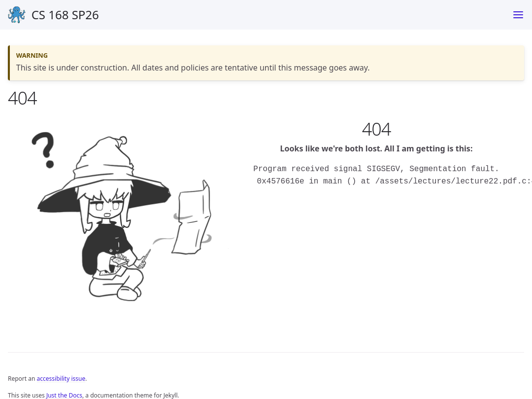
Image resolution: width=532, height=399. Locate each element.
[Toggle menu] (518, 15)
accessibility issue (61, 379)
